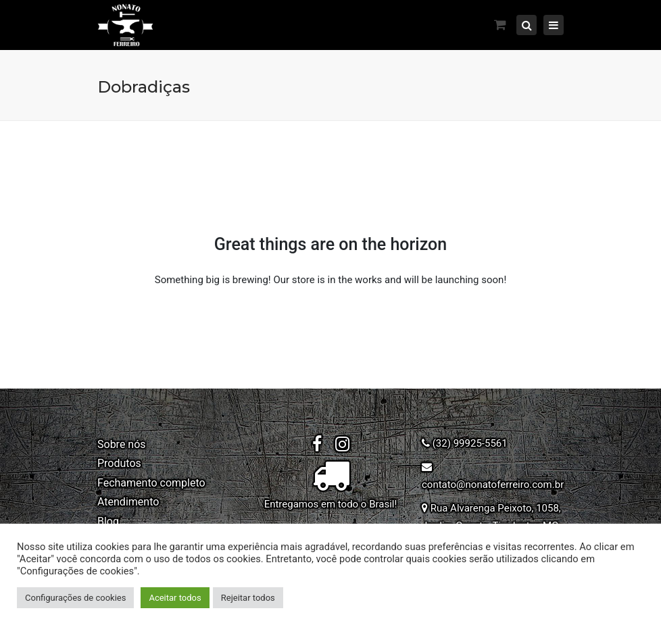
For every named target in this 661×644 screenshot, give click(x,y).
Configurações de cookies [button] (75, 598)
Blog (108, 521)
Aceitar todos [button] (175, 598)
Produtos (119, 463)
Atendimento (128, 502)
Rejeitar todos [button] (248, 598)
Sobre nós (122, 444)
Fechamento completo (151, 483)
